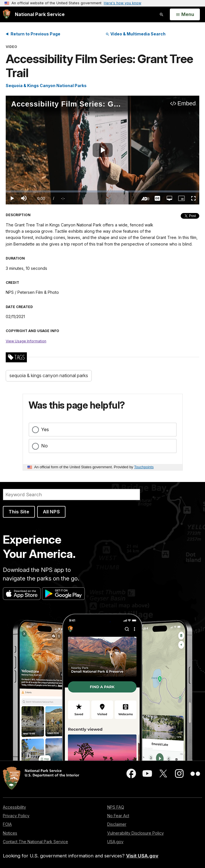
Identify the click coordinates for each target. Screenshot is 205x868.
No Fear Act (118, 816)
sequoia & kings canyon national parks (49, 375)
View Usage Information (26, 341)
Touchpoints (144, 467)
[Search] (71, 495)
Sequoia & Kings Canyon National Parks (46, 86)
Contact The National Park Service (35, 842)
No (44, 446)
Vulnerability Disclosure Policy (136, 833)
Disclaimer (117, 824)
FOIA (7, 824)
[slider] (103, 191)
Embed (187, 103)
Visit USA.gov (142, 856)
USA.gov (115, 842)
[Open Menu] (185, 15)
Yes (45, 429)
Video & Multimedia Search (136, 34)
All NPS (51, 512)
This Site (19, 512)
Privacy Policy (16, 816)
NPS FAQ (116, 807)
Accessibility (14, 807)
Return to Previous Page (35, 34)
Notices (10, 833)
